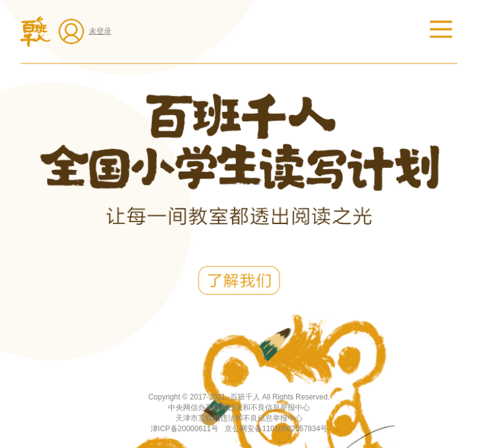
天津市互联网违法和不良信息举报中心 (239, 418)
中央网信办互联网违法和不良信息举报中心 (239, 408)
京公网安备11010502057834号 (276, 429)
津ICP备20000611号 (185, 429)
